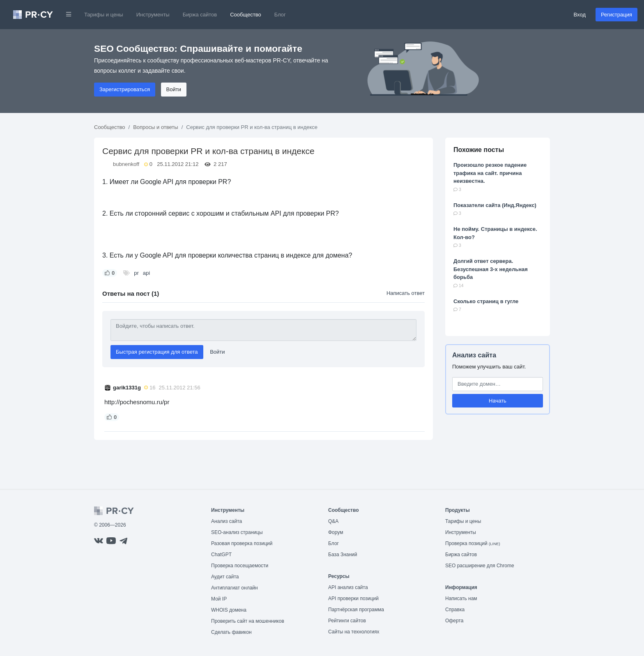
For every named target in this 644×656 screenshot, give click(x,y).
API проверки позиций (353, 598)
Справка (455, 610)
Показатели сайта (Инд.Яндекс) (495, 205)
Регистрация (616, 15)
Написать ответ (406, 293)
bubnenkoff (126, 164)
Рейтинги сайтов (347, 621)
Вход (580, 15)
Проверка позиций (473, 543)
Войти (174, 89)
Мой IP (219, 599)
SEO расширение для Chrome (480, 566)
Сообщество (246, 15)
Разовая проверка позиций (242, 543)
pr (136, 273)
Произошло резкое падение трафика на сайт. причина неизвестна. (490, 173)
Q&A (333, 521)
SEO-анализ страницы (237, 532)
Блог (280, 15)
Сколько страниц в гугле (486, 301)
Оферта (454, 621)
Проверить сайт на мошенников (248, 621)
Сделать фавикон (231, 632)
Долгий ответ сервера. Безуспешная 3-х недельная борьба (491, 269)
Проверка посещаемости (240, 566)
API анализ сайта (348, 587)
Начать (498, 401)
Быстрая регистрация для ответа (157, 352)
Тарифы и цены (104, 15)
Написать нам (461, 598)
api (146, 273)
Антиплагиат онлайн (235, 588)
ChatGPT (221, 555)
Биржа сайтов (200, 15)
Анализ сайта (474, 355)
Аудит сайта (225, 577)
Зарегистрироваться (125, 89)
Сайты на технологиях (354, 632)
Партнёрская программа (356, 610)
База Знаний (343, 555)
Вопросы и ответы (155, 127)
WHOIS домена (229, 610)
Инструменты (153, 15)
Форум (336, 532)
